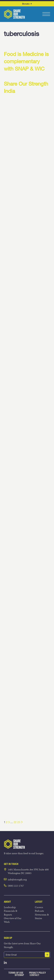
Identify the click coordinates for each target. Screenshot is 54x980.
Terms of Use (16, 973)
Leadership (10, 907)
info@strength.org (17, 879)
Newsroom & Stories (42, 916)
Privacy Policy (37, 973)
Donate (27, 4)
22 (15, 822)
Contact (34, 975)
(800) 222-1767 (16, 886)
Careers (39, 907)
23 (19, 822)
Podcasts (39, 911)
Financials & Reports (11, 913)
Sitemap (19, 975)
